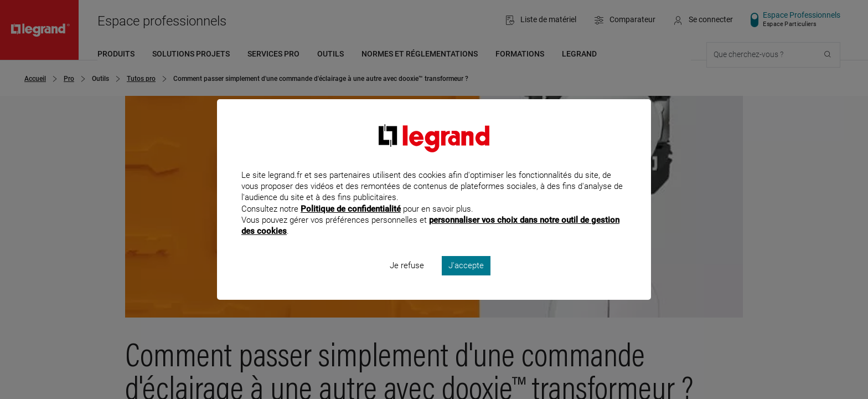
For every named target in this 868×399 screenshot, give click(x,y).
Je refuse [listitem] (407, 280)
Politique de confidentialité (351, 223)
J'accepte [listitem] (466, 280)
